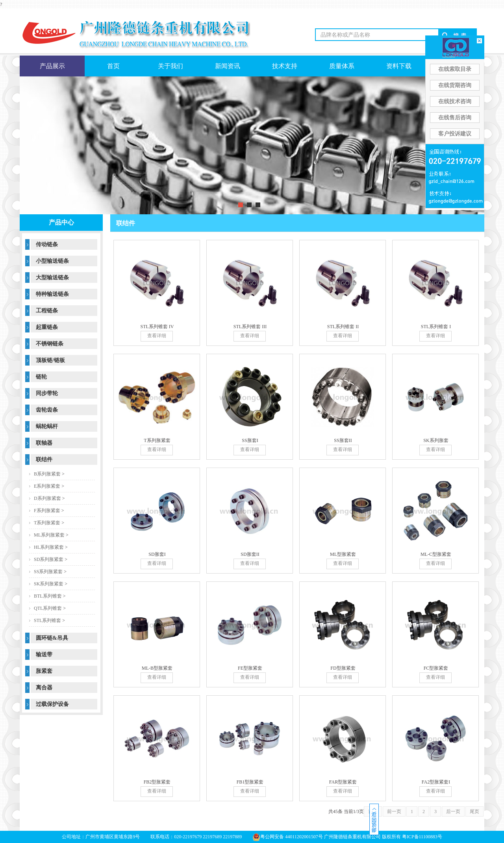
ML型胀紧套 (343, 554)
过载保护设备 (52, 704)
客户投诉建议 (455, 134)
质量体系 (342, 66)
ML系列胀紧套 (49, 535)
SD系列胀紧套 (49, 559)
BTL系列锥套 (48, 596)
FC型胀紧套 (436, 668)
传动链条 (47, 244)
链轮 (41, 377)
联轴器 (44, 443)
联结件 (44, 460)
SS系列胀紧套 (48, 572)
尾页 (474, 811)
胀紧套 (44, 671)
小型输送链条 (52, 261)
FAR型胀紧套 (343, 782)
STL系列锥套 (47, 620)
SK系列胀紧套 (49, 584)
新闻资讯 (228, 66)
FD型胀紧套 (343, 668)
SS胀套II (343, 440)
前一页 (394, 811)
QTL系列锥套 (48, 608)
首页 (113, 66)
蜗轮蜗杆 (47, 426)
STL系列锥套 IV (157, 327)
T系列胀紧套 (47, 523)
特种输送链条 (52, 294)
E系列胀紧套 (47, 486)
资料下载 (399, 66)
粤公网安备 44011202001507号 (288, 837)
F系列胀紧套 (47, 511)
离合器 (44, 688)
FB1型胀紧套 (250, 782)
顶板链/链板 (50, 360)
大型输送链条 (52, 278)
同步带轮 (47, 393)
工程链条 (47, 311)
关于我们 (170, 66)
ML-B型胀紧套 (157, 668)
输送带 (44, 655)
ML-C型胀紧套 (436, 554)
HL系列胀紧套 (49, 547)
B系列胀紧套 (47, 474)
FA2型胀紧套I (436, 782)
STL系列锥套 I (436, 327)
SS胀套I (250, 440)
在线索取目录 (455, 69)
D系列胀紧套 (47, 498)
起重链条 (47, 327)
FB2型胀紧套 (157, 782)
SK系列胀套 (436, 440)
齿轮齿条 (47, 410)
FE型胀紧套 (250, 668)
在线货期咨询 (455, 85)
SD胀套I (157, 554)
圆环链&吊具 (52, 638)
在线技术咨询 (455, 101)
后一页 (453, 811)
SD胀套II (250, 554)
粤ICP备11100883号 (422, 837)
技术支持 (285, 66)
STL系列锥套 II (343, 327)
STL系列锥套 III (250, 327)
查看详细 (157, 336)
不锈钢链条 (50, 344)
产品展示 (52, 66)
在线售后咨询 (455, 118)
